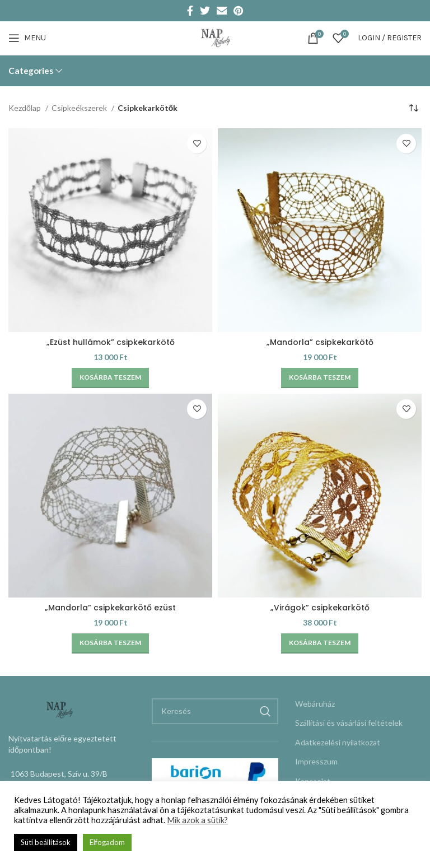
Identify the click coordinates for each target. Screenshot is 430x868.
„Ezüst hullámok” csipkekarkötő (111, 342)
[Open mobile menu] (27, 38)
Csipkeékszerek (80, 108)
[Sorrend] (413, 109)
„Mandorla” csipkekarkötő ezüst (110, 608)
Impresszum (316, 761)
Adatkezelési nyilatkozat (338, 742)
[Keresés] (215, 711)
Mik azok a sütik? (197, 820)
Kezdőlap (25, 108)
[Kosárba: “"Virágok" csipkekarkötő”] (320, 643)
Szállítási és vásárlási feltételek (349, 723)
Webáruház (315, 704)
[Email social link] (222, 11)
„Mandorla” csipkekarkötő (320, 342)
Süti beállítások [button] (46, 842)
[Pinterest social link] (238, 11)
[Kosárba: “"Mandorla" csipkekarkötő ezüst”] (110, 643)
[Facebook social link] (190, 11)
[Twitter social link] (205, 11)
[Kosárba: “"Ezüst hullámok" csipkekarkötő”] (110, 378)
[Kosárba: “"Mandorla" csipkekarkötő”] (320, 378)
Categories (31, 71)
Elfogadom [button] (107, 842)
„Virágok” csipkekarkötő (320, 608)
